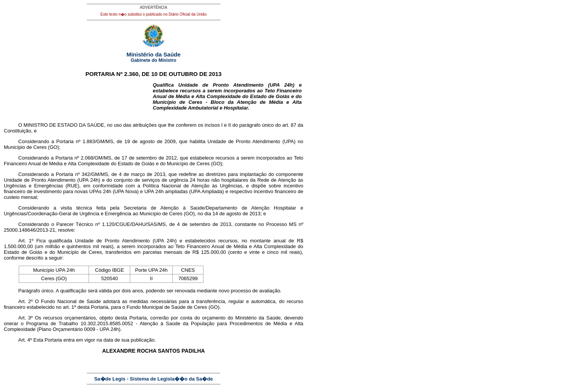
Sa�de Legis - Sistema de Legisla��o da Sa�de (154, 379)
